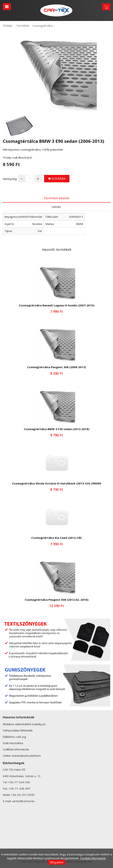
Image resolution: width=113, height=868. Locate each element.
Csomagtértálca (43, 26)
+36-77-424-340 (19, 782)
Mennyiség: (10, 179)
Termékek (23, 26)
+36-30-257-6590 (23, 795)
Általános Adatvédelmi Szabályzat (24, 724)
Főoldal (7, 26)
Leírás (56, 207)
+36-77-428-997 (19, 788)
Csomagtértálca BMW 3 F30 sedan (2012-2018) (57, 429)
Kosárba (57, 179)
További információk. (93, 858)
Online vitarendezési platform (22, 756)
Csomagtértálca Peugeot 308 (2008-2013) (57, 367)
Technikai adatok (56, 198)
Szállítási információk (16, 749)
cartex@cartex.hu (23, 801)
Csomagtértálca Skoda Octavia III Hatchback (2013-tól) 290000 (56, 483)
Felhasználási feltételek (18, 730)
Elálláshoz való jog (14, 737)
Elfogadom (57, 862)
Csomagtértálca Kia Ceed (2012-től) (56, 538)
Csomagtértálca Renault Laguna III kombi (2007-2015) (57, 305)
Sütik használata (13, 743)
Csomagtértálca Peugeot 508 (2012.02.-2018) (57, 600)
